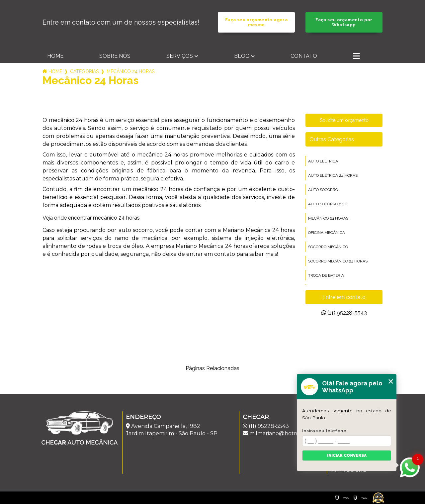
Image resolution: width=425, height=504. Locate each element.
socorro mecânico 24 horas (338, 261)
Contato (304, 56)
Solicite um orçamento (344, 120)
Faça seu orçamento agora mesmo (256, 22)
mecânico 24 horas (328, 218)
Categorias (84, 71)
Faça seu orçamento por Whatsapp (344, 22)
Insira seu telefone (324, 431)
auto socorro (323, 190)
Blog (242, 56)
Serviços (180, 56)
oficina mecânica (327, 233)
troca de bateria (326, 275)
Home (55, 56)
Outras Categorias (332, 139)
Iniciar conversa (347, 455)
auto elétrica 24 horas (333, 175)
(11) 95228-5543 (344, 313)
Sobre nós (115, 56)
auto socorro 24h (327, 204)
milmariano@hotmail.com (280, 433)
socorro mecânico (328, 247)
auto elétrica (323, 161)
